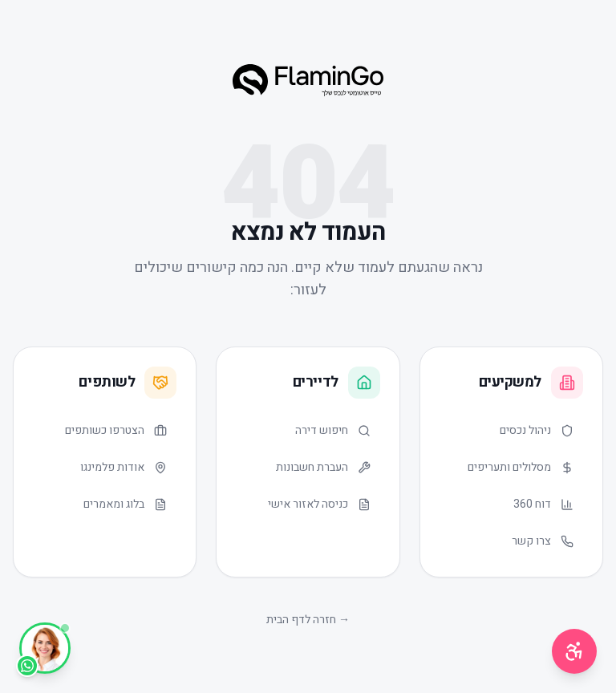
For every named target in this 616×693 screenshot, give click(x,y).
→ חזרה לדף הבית (308, 620)
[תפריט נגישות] (574, 651)
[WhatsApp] (45, 648)
